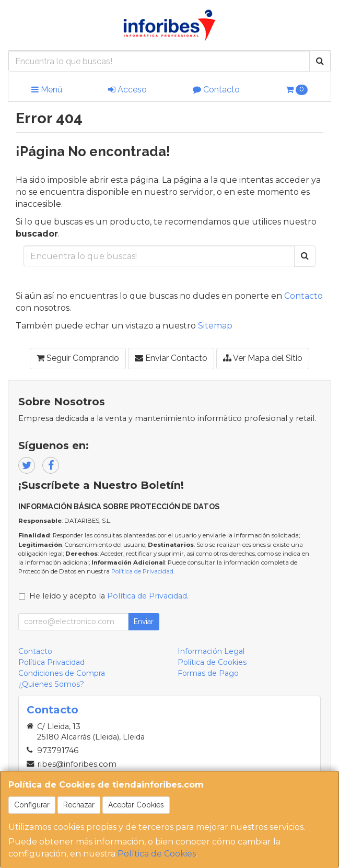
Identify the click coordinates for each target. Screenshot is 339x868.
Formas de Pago (208, 673)
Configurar (32, 805)
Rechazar (79, 805)
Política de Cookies (157, 854)
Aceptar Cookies (136, 805)
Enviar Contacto (171, 358)
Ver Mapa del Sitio (263, 358)
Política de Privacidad (142, 571)
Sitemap (215, 326)
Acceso (127, 90)
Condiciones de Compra (62, 673)
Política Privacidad (51, 662)
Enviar (144, 621)
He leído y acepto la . (109, 596)
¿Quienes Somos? (51, 684)
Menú (47, 90)
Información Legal (211, 651)
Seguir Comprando (78, 358)
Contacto (216, 90)
